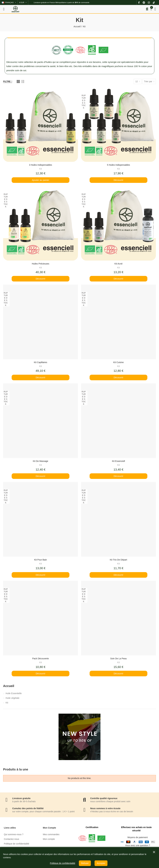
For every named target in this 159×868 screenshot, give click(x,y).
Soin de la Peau (118, 659)
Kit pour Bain (41, 560)
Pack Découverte (41, 659)
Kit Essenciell (118, 461)
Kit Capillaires (41, 362)
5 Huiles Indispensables (118, 165)
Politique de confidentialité (63, 863)
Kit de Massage (41, 461)
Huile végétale (12, 698)
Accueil (9, 686)
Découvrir (119, 180)
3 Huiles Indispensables (41, 165)
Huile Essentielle (14, 693)
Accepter (101, 863)
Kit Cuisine (119, 362)
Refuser (85, 863)
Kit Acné (118, 264)
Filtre (7, 81)
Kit (41, 169)
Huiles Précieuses (41, 264)
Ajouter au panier (41, 180)
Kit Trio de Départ (118, 560)
